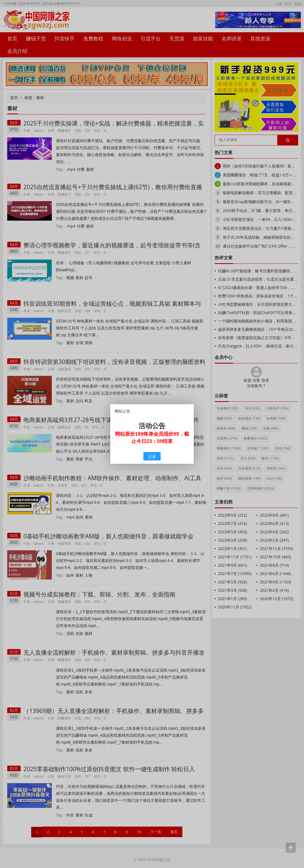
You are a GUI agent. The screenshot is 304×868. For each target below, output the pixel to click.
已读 (152, 456)
